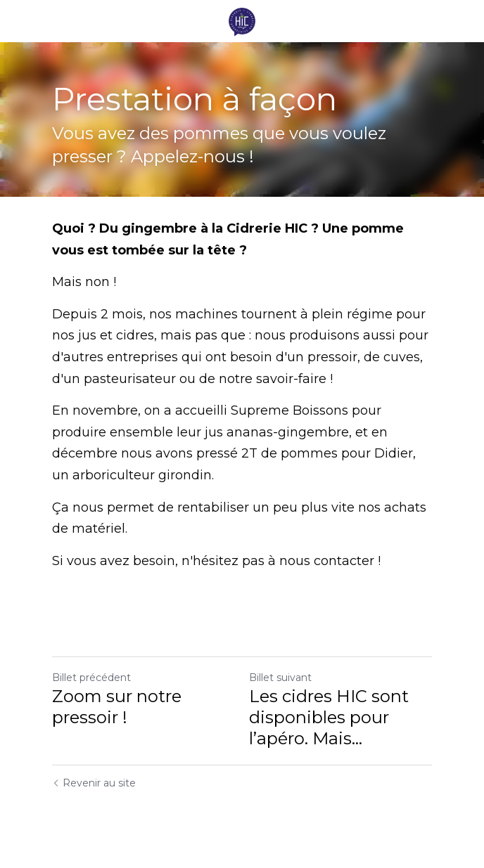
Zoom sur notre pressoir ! (117, 707)
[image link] (242, 20)
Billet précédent (91, 678)
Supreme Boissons (289, 410)
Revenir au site (94, 783)
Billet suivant (280, 678)
